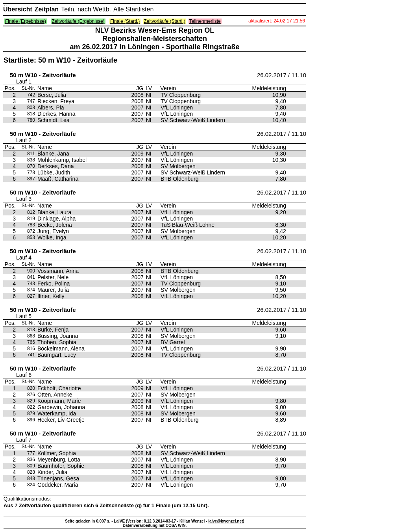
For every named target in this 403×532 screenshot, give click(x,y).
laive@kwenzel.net (226, 521)
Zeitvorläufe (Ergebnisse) (78, 21)
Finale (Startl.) (125, 21)
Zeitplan (47, 9)
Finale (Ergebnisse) (26, 21)
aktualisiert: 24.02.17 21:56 (277, 21)
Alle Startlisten (133, 9)
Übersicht (18, 9)
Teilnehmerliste (205, 21)
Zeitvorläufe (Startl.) (164, 21)
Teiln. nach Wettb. (86, 9)
